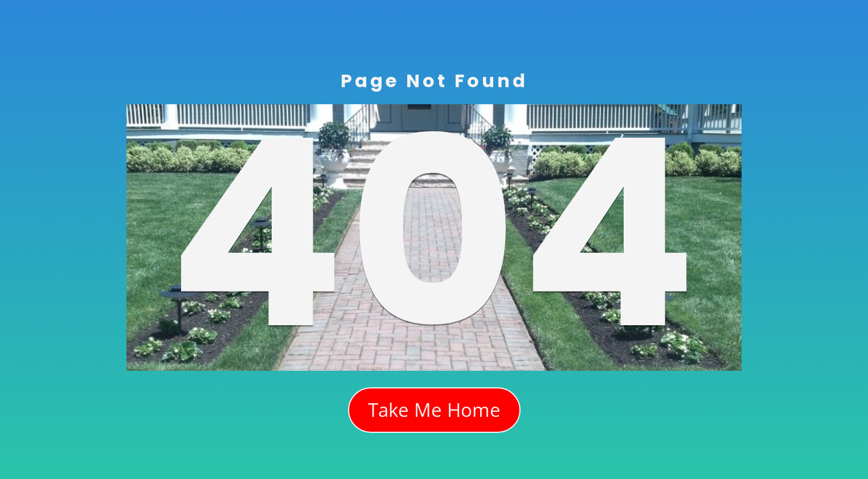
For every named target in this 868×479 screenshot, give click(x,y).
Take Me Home (434, 410)
